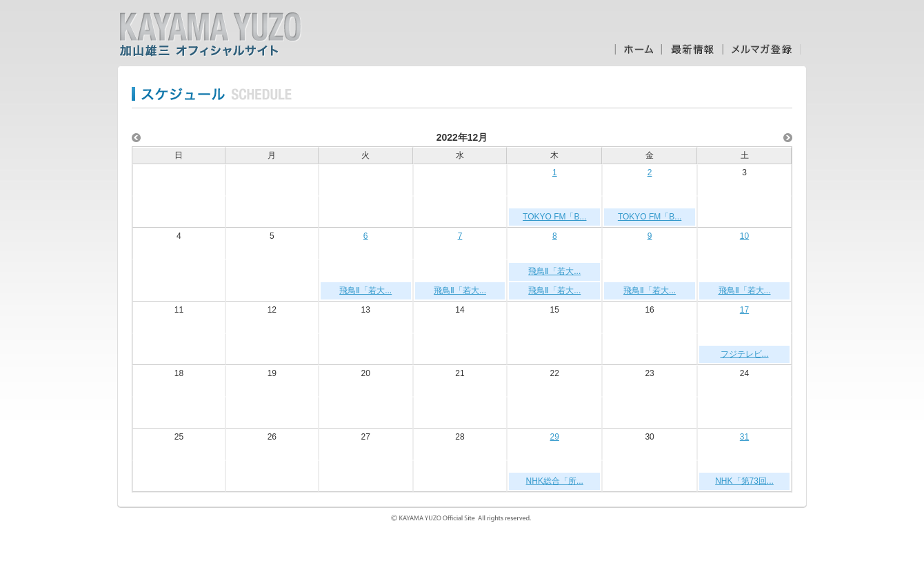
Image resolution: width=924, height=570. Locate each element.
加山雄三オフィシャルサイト (210, 35)
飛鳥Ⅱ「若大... (365, 291)
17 (744, 310)
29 (555, 437)
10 (744, 236)
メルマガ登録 (762, 49)
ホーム (638, 49)
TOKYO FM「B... (554, 217)
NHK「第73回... (744, 481)
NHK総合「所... (555, 481)
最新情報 (692, 49)
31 (744, 437)
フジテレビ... (745, 354)
